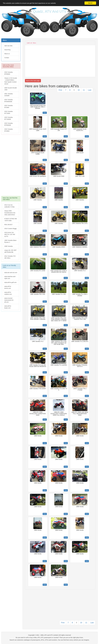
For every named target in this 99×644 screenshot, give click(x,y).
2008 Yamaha (9, 246)
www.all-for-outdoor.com (8, 293)
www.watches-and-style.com (10, 277)
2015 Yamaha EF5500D (9, 73)
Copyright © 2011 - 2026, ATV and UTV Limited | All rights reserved (49, 635)
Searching (7, 50)
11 (84, 90)
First (60, 90)
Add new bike (8, 46)
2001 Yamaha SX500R (9, 95)
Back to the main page (33, 81)
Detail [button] (45, 113)
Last (90, 90)
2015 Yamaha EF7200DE (9, 118)
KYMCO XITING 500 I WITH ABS (11, 220)
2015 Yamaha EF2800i (9, 130)
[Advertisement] (11, 166)
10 (79, 90)
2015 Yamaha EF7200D (9, 112)
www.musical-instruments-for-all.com (9, 300)
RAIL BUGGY (8, 225)
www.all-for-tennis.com (8, 287)
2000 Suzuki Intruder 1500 (11, 89)
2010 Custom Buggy (10, 229)
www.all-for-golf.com (10, 282)
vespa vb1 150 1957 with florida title (10, 251)
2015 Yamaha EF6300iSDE (9, 101)
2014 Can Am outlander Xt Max (9, 206)
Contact (7, 58)
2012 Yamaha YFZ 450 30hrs (10, 257)
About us (7, 54)
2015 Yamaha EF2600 (9, 106)
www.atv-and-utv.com (11, 273)
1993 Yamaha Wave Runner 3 (10, 241)
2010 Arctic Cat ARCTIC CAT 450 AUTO (10, 234)
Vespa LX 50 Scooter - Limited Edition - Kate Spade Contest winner (11, 81)
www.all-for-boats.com (8, 307)
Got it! (90, 3)
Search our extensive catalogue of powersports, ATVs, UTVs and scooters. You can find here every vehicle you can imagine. (50, 640)
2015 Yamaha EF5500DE (9, 124)
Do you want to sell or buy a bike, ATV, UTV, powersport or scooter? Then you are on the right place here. (49, 638)
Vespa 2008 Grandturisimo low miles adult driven (10, 213)
